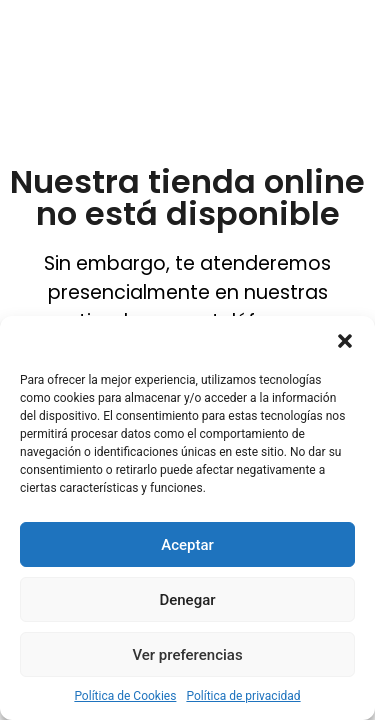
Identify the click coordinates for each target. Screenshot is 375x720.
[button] (345, 341)
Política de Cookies (125, 696)
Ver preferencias (187, 655)
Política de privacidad (243, 696)
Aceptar (187, 545)
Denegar (187, 600)
